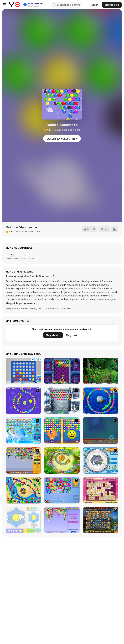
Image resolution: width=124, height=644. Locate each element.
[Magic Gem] (62, 431)
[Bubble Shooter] (62, 490)
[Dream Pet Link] (101, 490)
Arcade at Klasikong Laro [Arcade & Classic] (30, 308)
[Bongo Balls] (23, 490)
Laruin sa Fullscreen (62, 139)
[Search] (54, 5)
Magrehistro (112, 5)
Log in (95, 5)
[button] (21, 303)
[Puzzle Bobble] (62, 371)
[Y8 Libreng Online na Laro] (14, 5)
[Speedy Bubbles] (23, 460)
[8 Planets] (23, 401)
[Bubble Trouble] (101, 431)
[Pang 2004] (101, 371)
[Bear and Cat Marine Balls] (101, 401)
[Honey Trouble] (62, 460)
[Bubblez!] (62, 520)
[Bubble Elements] (23, 431)
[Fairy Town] (101, 460)
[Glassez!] (23, 520)
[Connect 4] (23, 371)
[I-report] (104, 229)
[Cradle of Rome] (101, 520)
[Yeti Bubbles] (62, 401)
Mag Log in (72, 335)
